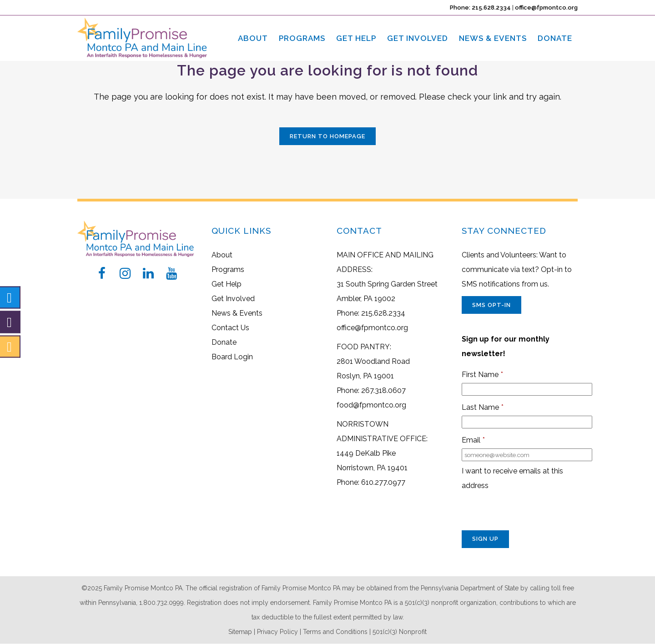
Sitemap (240, 632)
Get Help (227, 284)
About (222, 255)
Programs (228, 269)
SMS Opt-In (491, 305)
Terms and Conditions (335, 632)
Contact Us (230, 328)
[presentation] (531, 513)
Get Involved (233, 299)
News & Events (237, 313)
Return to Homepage (327, 136)
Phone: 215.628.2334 (480, 8)
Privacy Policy (277, 632)
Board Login (232, 357)
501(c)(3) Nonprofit (400, 632)
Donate (224, 342)
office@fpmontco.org (546, 8)
